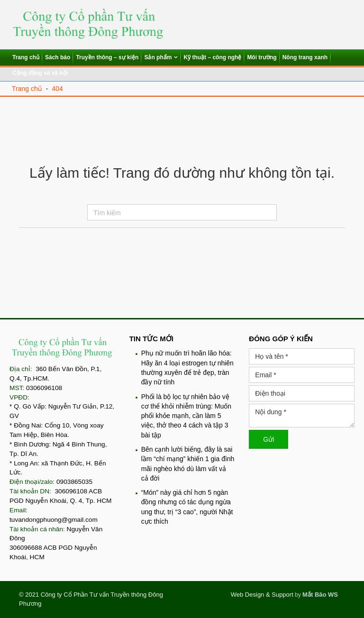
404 (57, 89)
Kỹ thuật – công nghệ (212, 57)
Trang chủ (26, 57)
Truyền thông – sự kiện (107, 57)
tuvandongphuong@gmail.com (54, 520)
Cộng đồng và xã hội (40, 73)
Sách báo (58, 57)
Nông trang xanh (305, 57)
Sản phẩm (158, 57)
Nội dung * (302, 416)
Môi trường (262, 57)
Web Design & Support (262, 595)
